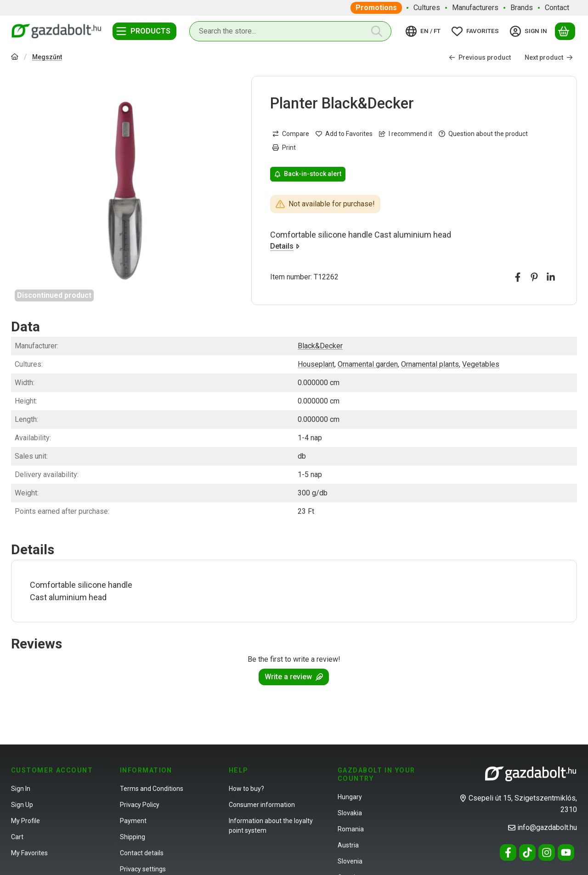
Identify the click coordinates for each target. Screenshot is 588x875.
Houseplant (316, 364)
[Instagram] (547, 852)
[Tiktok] (527, 852)
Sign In (21, 789)
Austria (348, 845)
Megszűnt (47, 57)
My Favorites (29, 853)
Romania (351, 829)
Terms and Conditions (152, 789)
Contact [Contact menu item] (557, 8)
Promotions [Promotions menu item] (376, 8)
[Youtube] (566, 852)
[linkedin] (551, 277)
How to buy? (246, 789)
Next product (549, 57)
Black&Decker (320, 346)
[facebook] (518, 277)
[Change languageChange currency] (424, 31)
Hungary (350, 797)
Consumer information (262, 805)
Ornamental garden (368, 364)
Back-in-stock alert (308, 174)
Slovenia (350, 861)
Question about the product (483, 134)
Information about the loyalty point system (271, 826)
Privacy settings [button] (143, 869)
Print (284, 148)
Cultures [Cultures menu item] (427, 8)
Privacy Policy (140, 805)
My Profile (25, 821)
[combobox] (290, 31)
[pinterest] (534, 277)
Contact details (142, 853)
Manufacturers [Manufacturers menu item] (475, 8)
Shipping (133, 837)
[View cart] (565, 31)
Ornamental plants (430, 364)
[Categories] (144, 31)
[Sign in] (530, 31)
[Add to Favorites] (344, 134)
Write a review (294, 677)
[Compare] (291, 134)
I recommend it (406, 134)
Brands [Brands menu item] (522, 8)
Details (285, 246)
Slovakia (350, 813)
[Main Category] (15, 58)
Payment (133, 821)
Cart (17, 837)
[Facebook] (508, 852)
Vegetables (481, 364)
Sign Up (22, 805)
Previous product (480, 57)
